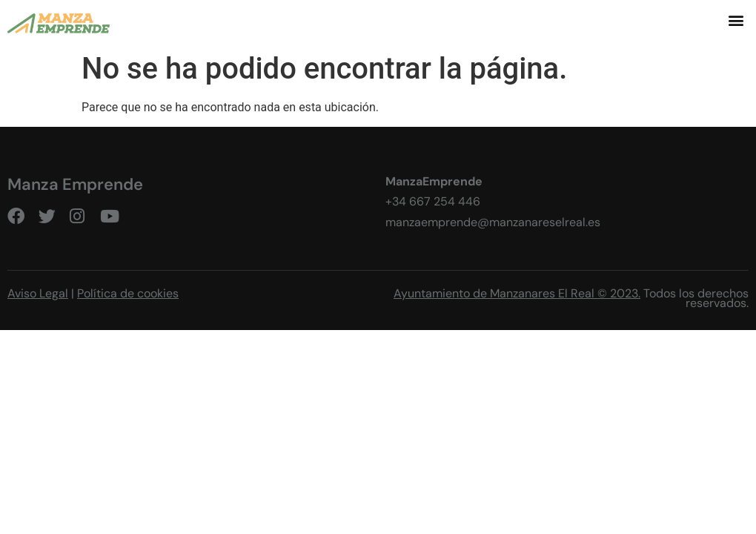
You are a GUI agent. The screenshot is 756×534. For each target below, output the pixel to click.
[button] (736, 20)
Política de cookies (128, 293)
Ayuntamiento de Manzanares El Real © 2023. (517, 293)
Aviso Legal (38, 293)
